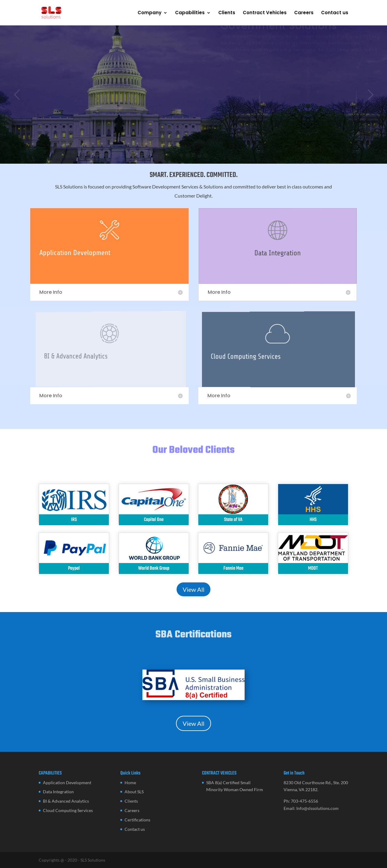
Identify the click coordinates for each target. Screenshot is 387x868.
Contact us (335, 13)
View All (193, 589)
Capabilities (190, 13)
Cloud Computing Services (68, 810)
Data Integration (278, 253)
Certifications (137, 820)
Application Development (76, 253)
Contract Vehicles (265, 13)
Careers (304, 13)
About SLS (134, 792)
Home (130, 783)
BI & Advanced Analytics (66, 801)
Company (150, 13)
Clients (227, 13)
